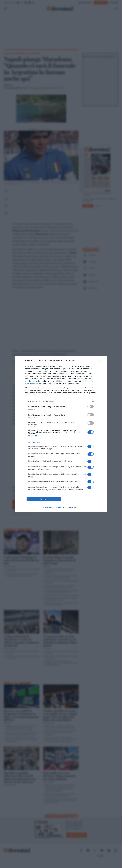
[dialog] (61, 434)
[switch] (91, 407)
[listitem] (61, 401)
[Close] (102, 361)
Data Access (61, 507)
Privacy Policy (74, 507)
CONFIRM (44, 499)
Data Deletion (47, 507)
